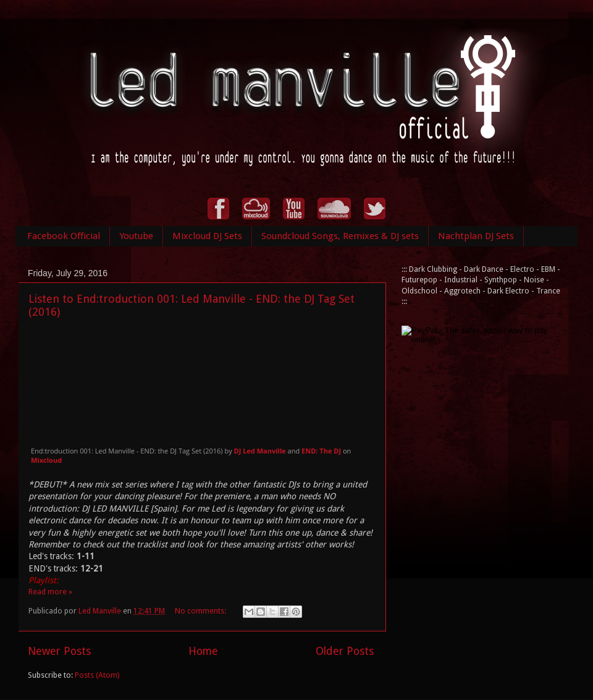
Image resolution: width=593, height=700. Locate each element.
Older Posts (345, 651)
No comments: (201, 611)
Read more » (50, 592)
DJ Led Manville (260, 451)
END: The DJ (321, 451)
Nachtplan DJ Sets (476, 236)
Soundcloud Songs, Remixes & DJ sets (340, 236)
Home (203, 651)
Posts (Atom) (97, 675)
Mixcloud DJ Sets (207, 236)
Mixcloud (46, 460)
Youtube (136, 236)
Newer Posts (59, 651)
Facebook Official (64, 236)
